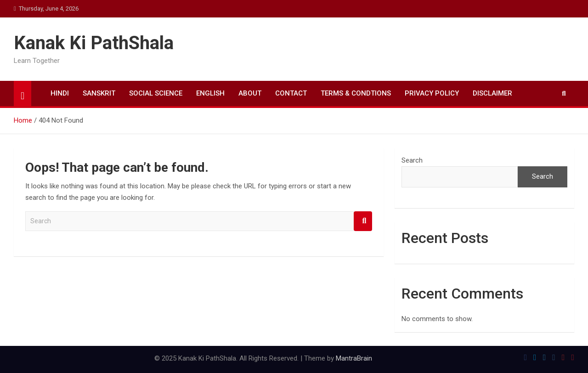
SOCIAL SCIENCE (156, 93)
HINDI (60, 93)
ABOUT (250, 93)
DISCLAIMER (492, 93)
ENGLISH (210, 93)
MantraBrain (354, 358)
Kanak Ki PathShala (94, 43)
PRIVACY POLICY (432, 93)
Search (363, 221)
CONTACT (291, 93)
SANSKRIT (99, 93)
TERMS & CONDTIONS (356, 93)
